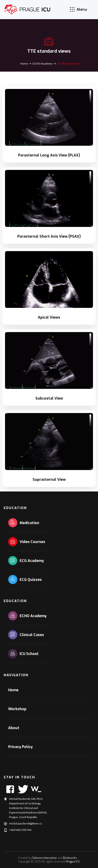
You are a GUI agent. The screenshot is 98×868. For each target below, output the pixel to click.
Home (24, 64)
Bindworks (70, 858)
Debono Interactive (45, 858)
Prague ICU (73, 862)
